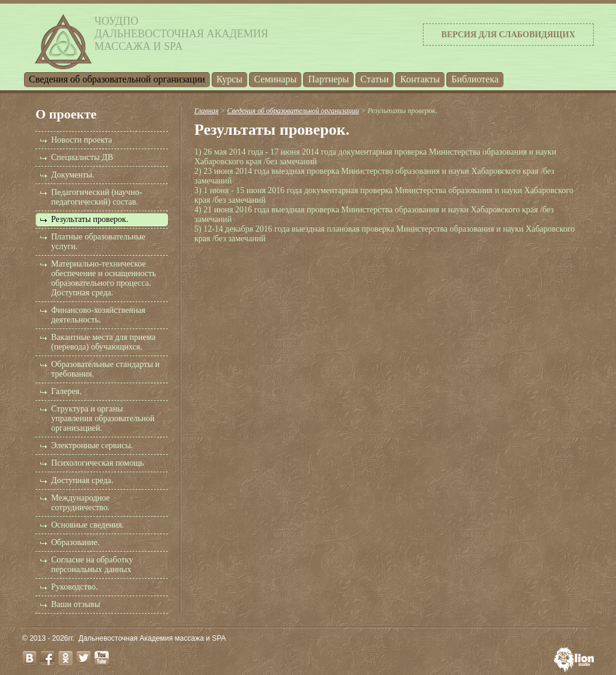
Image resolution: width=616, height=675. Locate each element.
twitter (84, 658)
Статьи (374, 79)
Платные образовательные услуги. (98, 242)
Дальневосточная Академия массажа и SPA (152, 638)
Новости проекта (82, 140)
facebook (48, 658)
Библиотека (475, 79)
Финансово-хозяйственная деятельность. (98, 315)
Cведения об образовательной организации (117, 79)
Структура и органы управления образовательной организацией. (103, 418)
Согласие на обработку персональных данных (92, 565)
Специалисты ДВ (82, 157)
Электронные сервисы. (92, 445)
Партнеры (328, 79)
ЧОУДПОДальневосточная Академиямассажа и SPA (181, 34)
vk (29, 658)
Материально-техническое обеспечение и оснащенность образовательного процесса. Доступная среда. (103, 278)
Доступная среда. (82, 480)
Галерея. (66, 391)
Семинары (275, 79)
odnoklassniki (66, 658)
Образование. (75, 542)
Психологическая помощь (97, 463)
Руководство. (74, 587)
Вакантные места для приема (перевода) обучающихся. (103, 342)
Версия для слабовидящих (508, 35)
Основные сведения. (88, 525)
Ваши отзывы (75, 604)
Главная (206, 111)
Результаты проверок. (90, 219)
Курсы (229, 79)
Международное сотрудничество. (81, 503)
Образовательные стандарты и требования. (105, 369)
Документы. (73, 175)
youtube (102, 658)
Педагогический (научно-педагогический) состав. (97, 197)
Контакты (420, 79)
